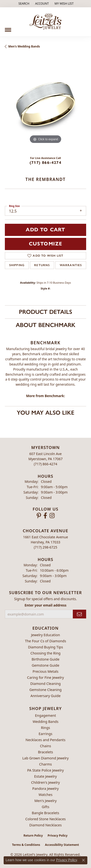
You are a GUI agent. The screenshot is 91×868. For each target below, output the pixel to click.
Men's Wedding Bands (24, 46)
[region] (45, 104)
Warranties (71, 265)
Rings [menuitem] (45, 728)
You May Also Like (45, 413)
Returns (42, 265)
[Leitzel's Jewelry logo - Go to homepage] (45, 22)
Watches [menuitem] (45, 795)
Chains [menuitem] (46, 746)
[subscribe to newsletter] (79, 614)
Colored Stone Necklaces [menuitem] (45, 819)
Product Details (45, 312)
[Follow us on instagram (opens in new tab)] (52, 516)
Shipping (17, 265)
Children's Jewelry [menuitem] (45, 782)
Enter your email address (45, 605)
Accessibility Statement (62, 845)
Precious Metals (45, 671)
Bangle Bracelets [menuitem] (45, 813)
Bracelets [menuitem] (45, 752)
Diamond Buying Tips (45, 647)
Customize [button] (46, 244)
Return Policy (33, 835)
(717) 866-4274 (45, 163)
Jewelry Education (45, 635)
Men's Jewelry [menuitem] (46, 801)
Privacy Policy (58, 835)
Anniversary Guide (45, 696)
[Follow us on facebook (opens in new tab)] (45, 516)
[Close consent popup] (83, 860)
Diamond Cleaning (45, 684)
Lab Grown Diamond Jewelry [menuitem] (45, 758)
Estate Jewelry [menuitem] (45, 776)
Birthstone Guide (45, 659)
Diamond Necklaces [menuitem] (45, 825)
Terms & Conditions (26, 845)
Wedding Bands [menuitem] (45, 722)
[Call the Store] (45, 464)
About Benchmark (46, 325)
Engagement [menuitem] (45, 715)
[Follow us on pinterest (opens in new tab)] (39, 516)
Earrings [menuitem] (45, 734)
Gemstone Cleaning (45, 690)
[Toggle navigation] (8, 28)
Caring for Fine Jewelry (46, 677)
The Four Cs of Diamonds (46, 641)
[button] (23, 4)
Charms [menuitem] (45, 764)
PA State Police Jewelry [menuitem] (45, 770)
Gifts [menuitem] (45, 807)
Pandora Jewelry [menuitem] (45, 789)
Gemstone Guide (46, 665)
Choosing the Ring (46, 653)
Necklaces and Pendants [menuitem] (45, 740)
